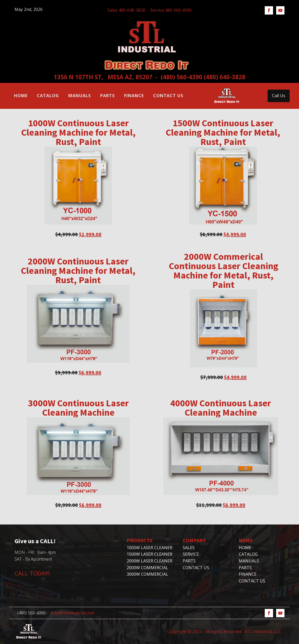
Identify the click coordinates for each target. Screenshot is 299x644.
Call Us (279, 96)
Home (21, 96)
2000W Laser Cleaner (149, 561)
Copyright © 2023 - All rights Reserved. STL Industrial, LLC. (225, 632)
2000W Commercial (147, 568)
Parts (107, 96)
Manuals (80, 96)
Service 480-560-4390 (171, 10)
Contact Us (168, 96)
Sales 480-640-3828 (126, 10)
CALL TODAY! (32, 573)
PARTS (189, 561)
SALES (189, 548)
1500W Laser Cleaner (149, 554)
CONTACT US (196, 568)
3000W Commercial (147, 574)
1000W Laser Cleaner (149, 548)
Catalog (48, 96)
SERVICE (191, 554)
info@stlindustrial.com (73, 613)
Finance (134, 96)
